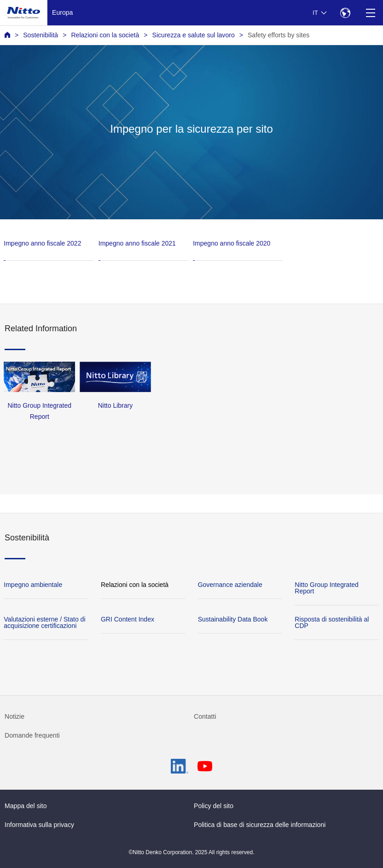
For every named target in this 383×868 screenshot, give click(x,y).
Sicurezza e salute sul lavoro (194, 35)
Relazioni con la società (105, 35)
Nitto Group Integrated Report (327, 588)
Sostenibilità (41, 35)
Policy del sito (214, 806)
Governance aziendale (230, 585)
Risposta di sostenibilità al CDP (332, 622)
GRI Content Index (128, 619)
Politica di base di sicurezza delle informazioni (260, 825)
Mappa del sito (26, 806)
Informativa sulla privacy (39, 825)
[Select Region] (345, 13)
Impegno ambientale (33, 585)
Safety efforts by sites (279, 35)
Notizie (15, 716)
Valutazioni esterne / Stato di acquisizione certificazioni (44, 622)
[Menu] (370, 13)
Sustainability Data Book (233, 619)
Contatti (205, 716)
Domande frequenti (32, 735)
